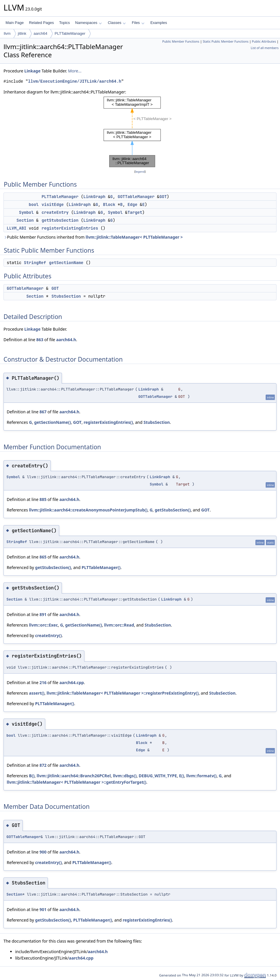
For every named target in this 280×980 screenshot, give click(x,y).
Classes (117, 23)
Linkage (32, 71)
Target (135, 212)
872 (43, 765)
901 (43, 909)
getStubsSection (60, 220)
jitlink (22, 33)
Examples (159, 23)
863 (40, 340)
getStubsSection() (173, 510)
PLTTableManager (70, 33)
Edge (133, 204)
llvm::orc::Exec (43, 625)
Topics (64, 23)
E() (181, 776)
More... (75, 71)
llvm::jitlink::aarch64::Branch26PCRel (74, 776)
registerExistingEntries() (108, 422)
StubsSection (66, 296)
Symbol (26, 212)
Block (109, 204)
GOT (163, 197)
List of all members (265, 48)
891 (43, 614)
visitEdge (53, 204)
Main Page (15, 23)
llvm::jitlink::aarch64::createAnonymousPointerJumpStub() (88, 510)
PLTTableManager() (101, 567)
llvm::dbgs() (125, 776)
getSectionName (66, 263)
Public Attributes (264, 41)
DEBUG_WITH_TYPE (158, 776)
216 (43, 682)
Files (138, 23)
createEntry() (48, 635)
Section (25, 220)
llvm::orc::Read (119, 625)
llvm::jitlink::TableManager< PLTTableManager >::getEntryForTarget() (76, 782)
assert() (37, 693)
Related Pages (41, 23)
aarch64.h (66, 340)
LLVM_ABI (16, 228)
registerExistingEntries (70, 228)
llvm (7, 33)
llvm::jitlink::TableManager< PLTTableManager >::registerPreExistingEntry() (122, 693)
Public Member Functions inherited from (93, 237)
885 (43, 499)
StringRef (35, 263)
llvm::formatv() (201, 776)
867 (43, 412)
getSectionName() (53, 422)
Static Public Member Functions (226, 41)
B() (32, 776)
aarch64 (40, 33)
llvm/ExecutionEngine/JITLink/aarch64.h (75, 81)
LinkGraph (94, 197)
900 (43, 852)
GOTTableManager (136, 197)
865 (43, 557)
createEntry (55, 212)
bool (34, 204)
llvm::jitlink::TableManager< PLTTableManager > (134, 237)
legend (140, 172)
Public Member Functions (181, 41)
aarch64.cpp (72, 682)
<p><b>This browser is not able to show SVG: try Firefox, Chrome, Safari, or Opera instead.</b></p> (140, 132)
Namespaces (88, 23)
